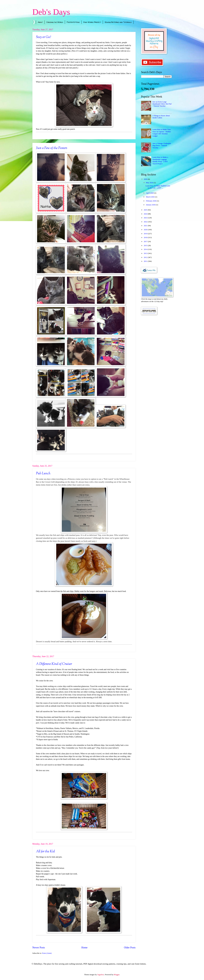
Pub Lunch (43, 473)
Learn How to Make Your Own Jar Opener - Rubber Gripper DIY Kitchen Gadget (162, 133)
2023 (146, 218)
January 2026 (151, 205)
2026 (146, 179)
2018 (146, 238)
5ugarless (101, 975)
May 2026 (150, 183)
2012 (146, 257)
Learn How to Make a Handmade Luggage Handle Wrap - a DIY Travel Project (160, 160)
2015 (146, 246)
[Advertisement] (156, 361)
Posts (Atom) (47, 953)
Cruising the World (55, 22)
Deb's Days (51, 12)
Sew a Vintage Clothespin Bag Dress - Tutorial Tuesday (162, 146)
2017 (146, 242)
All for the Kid (45, 852)
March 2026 (151, 197)
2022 (146, 222)
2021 (146, 226)
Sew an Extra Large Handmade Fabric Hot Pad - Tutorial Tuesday (162, 104)
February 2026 (151, 201)
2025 (146, 210)
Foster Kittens (73, 22)
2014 (146, 249)
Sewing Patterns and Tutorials (118, 22)
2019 (146, 234)
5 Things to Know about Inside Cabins (161, 117)
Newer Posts (39, 948)
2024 (146, 214)
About (40, 22)
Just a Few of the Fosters (52, 148)
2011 (146, 261)
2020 (146, 230)
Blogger (117, 975)
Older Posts (130, 948)
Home (84, 948)
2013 (146, 253)
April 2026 (150, 193)
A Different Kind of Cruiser (54, 664)
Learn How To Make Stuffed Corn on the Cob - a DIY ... (158, 187)
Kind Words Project (92, 22)
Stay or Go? (44, 37)
